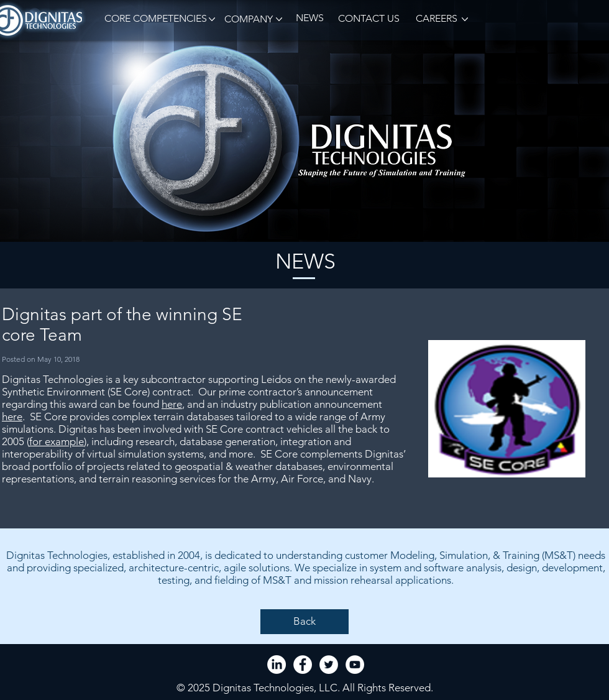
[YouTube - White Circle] (355, 665)
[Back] (304, 622)
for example (57, 441)
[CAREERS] (436, 19)
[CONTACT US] (369, 19)
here (172, 404)
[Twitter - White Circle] (329, 665)
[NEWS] (309, 18)
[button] (153, 19)
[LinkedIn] (277, 665)
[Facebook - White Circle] (303, 665)
